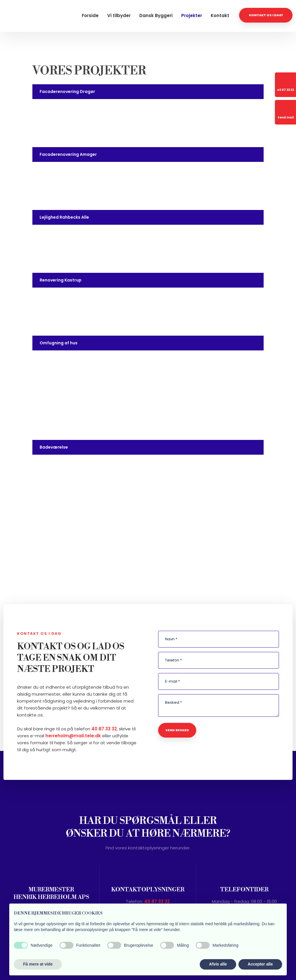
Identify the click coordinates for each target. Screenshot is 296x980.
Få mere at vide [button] (38, 964)
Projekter (192, 15)
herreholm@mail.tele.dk (73, 736)
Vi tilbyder (119, 15)
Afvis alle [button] (218, 964)
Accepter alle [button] (260, 964)
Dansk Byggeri (156, 15)
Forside (90, 15)
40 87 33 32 (104, 729)
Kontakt (220, 15)
